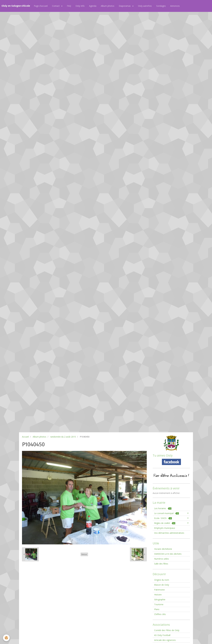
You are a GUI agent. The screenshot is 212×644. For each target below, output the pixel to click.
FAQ (69, 6)
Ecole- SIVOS (163, 518)
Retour (84, 554)
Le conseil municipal (167, 513)
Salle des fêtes (161, 564)
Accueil (25, 437)
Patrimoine (159, 590)
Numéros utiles (162, 559)
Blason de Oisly (162, 585)
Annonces (175, 6)
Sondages (161, 6)
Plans (157, 609)
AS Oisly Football (162, 635)
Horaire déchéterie (163, 549)
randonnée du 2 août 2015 (63, 437)
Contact (56, 6)
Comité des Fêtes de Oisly (167, 630)
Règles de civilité (165, 523)
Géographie (160, 599)
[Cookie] (6, 638)
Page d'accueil (41, 6)
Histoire (158, 595)
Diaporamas (125, 6)
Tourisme (159, 604)
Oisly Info (80, 6)
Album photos (108, 6)
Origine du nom (162, 580)
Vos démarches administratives (169, 533)
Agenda (93, 6)
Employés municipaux (165, 528)
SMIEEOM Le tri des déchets (168, 554)
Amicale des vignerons (165, 640)
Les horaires (163, 508)
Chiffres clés (160, 614)
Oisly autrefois (145, 6)
